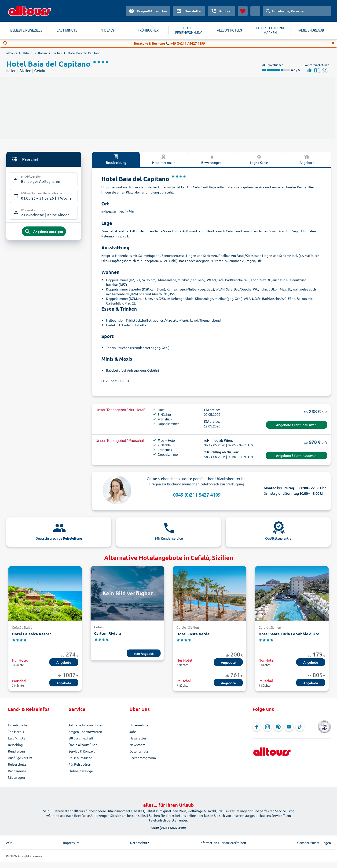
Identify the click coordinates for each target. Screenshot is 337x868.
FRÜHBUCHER (148, 30)
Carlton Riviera (108, 633)
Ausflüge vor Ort (20, 758)
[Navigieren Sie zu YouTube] (289, 727)
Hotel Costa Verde (193, 634)
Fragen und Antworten (85, 732)
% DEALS (108, 30)
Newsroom (137, 745)
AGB (9, 843)
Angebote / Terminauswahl (297, 425)
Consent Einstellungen (314, 843)
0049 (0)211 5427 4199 (197, 495)
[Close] (333, 43)
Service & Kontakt (82, 751)
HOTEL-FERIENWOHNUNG (189, 30)
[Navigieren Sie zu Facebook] (257, 727)
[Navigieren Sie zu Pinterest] (278, 727)
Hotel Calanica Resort (31, 634)
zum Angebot (144, 653)
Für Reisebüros (80, 764)
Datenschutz (139, 751)
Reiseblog (15, 745)
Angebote (307, 159)
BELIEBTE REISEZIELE (26, 30)
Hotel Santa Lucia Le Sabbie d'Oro (289, 634)
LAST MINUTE (67, 30)
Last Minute (17, 738)
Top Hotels (16, 732)
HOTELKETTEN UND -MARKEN (270, 30)
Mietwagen (16, 777)
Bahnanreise (17, 771)
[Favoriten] (243, 11)
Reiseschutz (17, 764)
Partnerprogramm (143, 758)
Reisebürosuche (80, 758)
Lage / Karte (259, 159)
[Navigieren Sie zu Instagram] (267, 727)
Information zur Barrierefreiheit (223, 843)
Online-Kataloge (81, 771)
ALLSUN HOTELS (229, 30)
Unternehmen (140, 725)
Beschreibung (116, 159)
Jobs (133, 732)
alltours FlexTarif (81, 738)
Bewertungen (211, 159)
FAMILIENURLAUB (311, 30)
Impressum (71, 843)
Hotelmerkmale (164, 159)
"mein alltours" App (83, 745)
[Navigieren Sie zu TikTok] (300, 727)
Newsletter (138, 738)
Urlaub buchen (19, 725)
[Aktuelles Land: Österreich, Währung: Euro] (255, 11)
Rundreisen (16, 751)
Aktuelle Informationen (86, 725)
